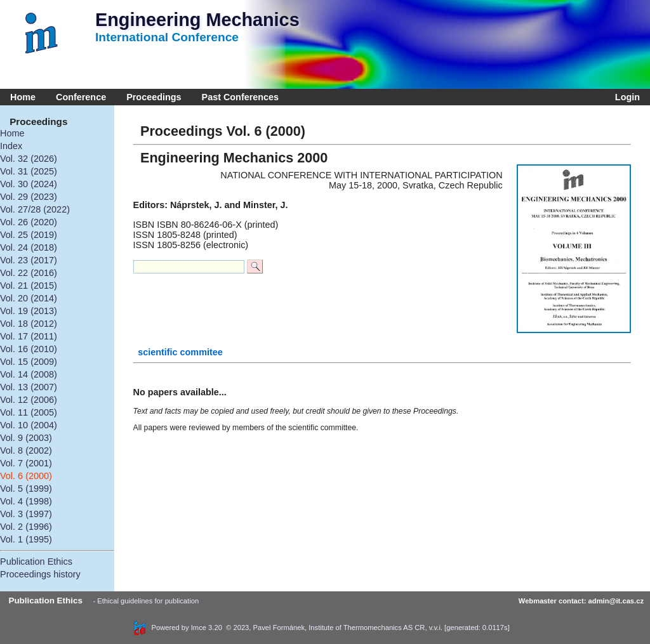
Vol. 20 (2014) (29, 298)
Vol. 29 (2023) (29, 197)
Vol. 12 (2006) (29, 400)
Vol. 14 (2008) (29, 374)
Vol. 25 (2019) (29, 235)
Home (23, 97)
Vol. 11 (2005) (29, 412)
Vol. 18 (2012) (29, 324)
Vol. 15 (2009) (29, 362)
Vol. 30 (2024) (29, 184)
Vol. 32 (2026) (29, 159)
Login (625, 97)
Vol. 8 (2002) (26, 450)
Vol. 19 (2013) (29, 311)
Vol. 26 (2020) (29, 222)
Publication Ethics (36, 562)
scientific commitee (180, 352)
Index (11, 146)
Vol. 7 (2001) (26, 463)
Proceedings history (40, 574)
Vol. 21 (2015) (29, 286)
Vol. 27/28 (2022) (35, 209)
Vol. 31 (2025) (29, 171)
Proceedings (154, 97)
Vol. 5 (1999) (26, 489)
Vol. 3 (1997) (26, 514)
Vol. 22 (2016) (29, 273)
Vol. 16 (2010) (29, 349)
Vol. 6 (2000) (26, 476)
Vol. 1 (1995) (26, 539)
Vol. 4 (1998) (26, 501)
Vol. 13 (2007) (29, 387)
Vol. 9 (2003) (26, 438)
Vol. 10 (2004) (29, 425)
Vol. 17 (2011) (29, 336)
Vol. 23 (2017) (29, 260)
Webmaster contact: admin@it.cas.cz (581, 601)
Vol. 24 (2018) (29, 247)
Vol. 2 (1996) (26, 527)
